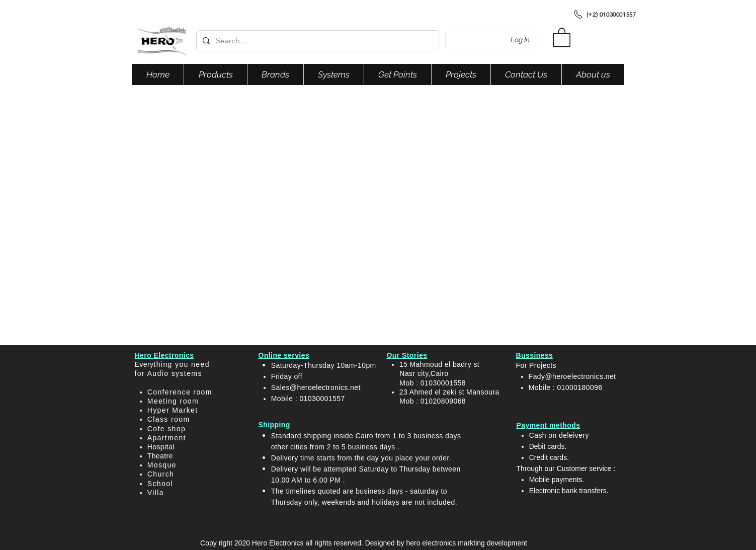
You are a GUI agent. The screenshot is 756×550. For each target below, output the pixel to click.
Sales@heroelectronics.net (316, 387)
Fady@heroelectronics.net (572, 376)
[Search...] (317, 41)
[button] (562, 37)
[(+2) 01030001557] (604, 14)
